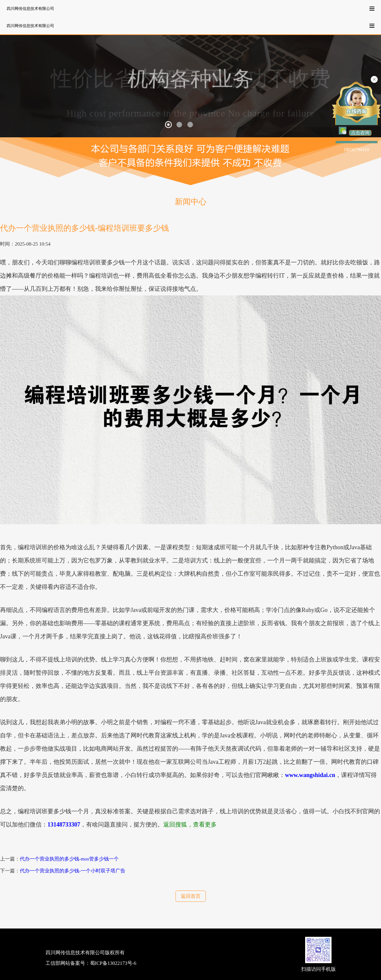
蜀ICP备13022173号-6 (113, 963)
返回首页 (191, 896)
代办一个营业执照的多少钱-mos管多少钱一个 (69, 859)
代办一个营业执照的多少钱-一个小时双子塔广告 (73, 871)
